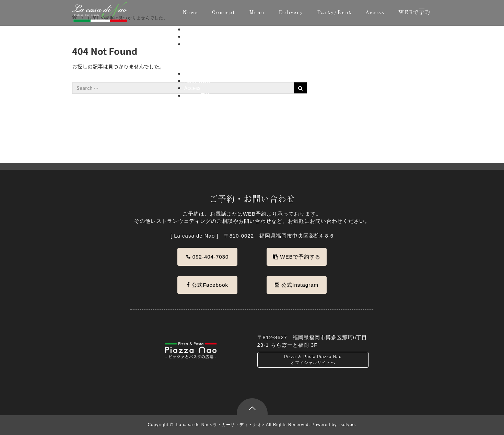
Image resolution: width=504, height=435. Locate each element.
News (190, 13)
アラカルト (211, 59)
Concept (224, 13)
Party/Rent (334, 13)
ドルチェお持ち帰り (221, 66)
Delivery (291, 13)
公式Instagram (297, 285)
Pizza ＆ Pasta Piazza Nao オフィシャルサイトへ (313, 360)
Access (375, 13)
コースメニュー (216, 51)
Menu (257, 13)
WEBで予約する (296, 257)
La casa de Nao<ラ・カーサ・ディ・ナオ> (220, 425)
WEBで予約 (197, 95)
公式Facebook (207, 285)
